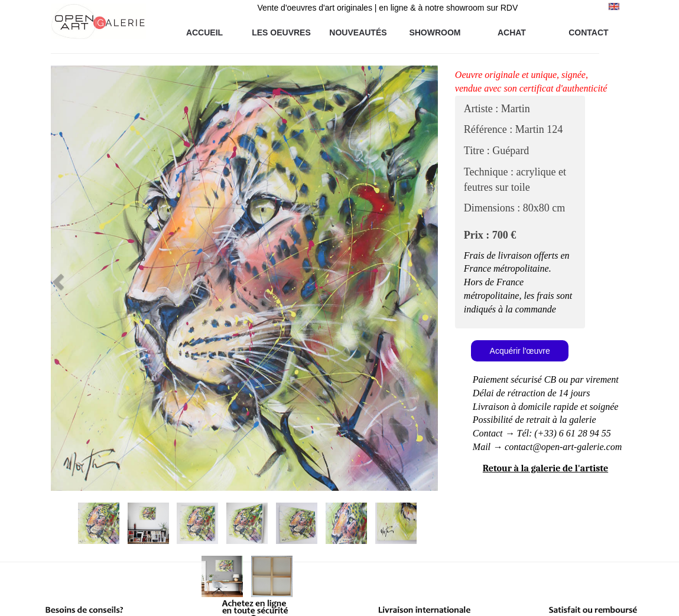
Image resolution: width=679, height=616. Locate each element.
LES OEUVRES (281, 32)
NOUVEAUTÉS (358, 32)
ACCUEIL (204, 32)
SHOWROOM (435, 32)
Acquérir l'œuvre (520, 351)
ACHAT (512, 32)
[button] (80, 278)
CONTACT (588, 32)
